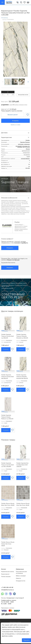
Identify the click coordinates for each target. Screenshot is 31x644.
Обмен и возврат (21, 576)
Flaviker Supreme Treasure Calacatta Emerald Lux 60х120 (22, 336)
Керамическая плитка (8, 572)
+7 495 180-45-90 (7, 588)
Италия (28, 149)
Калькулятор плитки (23, 95)
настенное (21, 144)
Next (28, 82)
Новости (18, 578)
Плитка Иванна (9, 2)
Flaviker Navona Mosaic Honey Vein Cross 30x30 (8, 544)
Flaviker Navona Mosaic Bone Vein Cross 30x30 (8, 504)
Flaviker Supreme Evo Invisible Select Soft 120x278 (22, 465)
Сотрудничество (21, 581)
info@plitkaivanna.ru (8, 590)
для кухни (25, 146)
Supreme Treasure (25, 142)
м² (8, 92)
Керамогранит (5, 574)
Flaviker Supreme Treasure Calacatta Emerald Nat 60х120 (22, 377)
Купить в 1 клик (15, 125)
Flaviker (28, 140)
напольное (27, 144)
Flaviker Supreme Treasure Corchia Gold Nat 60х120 (7, 377)
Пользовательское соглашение (21, 573)
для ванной (19, 146)
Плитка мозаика (6, 577)
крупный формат (25, 159)
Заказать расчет (13, 115)
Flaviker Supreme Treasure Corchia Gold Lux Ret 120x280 (7, 465)
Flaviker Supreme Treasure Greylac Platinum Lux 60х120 (7, 417)
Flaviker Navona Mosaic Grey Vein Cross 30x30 (23, 504)
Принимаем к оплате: (8, 608)
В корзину (16, 121)
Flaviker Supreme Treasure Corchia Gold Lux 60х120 (7, 336)
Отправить (10, 248)
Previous (3, 82)
